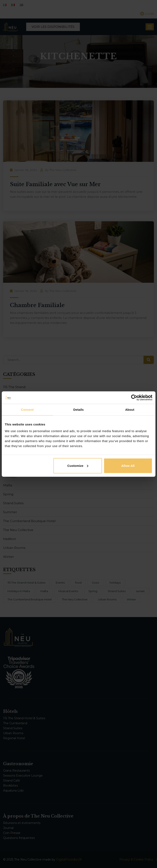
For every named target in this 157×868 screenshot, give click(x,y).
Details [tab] (79, 410)
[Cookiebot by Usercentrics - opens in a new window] (134, 398)
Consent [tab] (27, 410)
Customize (78, 465)
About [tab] (130, 410)
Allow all (128, 465)
